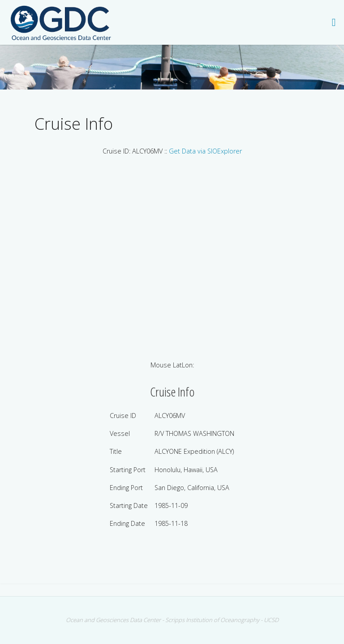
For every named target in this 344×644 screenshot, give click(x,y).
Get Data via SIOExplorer (205, 151)
